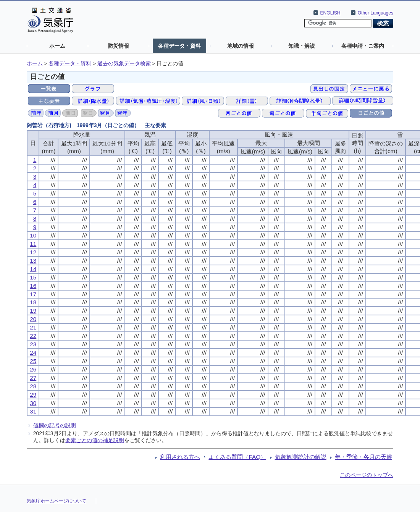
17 (33, 294)
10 (33, 235)
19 (33, 311)
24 (33, 353)
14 (33, 269)
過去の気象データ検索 (124, 64)
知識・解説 (302, 46)
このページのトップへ (367, 475)
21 (33, 327)
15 (33, 277)
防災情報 (118, 46)
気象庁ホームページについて (57, 501)
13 (33, 261)
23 (33, 344)
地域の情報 (241, 46)
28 (33, 386)
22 (33, 336)
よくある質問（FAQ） (237, 457)
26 (33, 369)
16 (33, 286)
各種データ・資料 (179, 46)
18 (33, 302)
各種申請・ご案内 (363, 46)
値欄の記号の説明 (55, 425)
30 (33, 403)
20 (33, 319)
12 (33, 252)
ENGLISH (330, 13)
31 (33, 411)
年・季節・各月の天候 (363, 457)
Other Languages (376, 13)
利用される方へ (180, 457)
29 (33, 395)
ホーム (57, 46)
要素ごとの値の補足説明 (95, 440)
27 (33, 378)
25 (33, 361)
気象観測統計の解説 (301, 457)
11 (33, 244)
